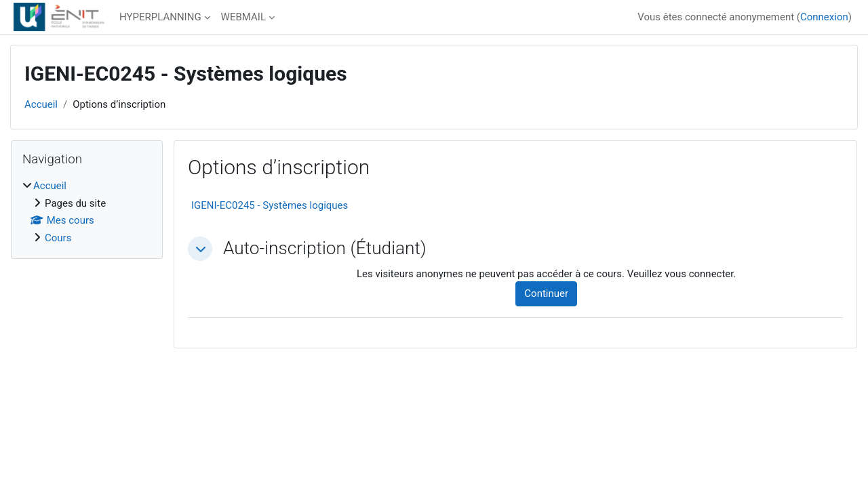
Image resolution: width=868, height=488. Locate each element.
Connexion (824, 17)
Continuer (546, 293)
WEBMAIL (243, 17)
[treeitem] (87, 212)
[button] (200, 249)
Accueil (41, 104)
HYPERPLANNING (160, 17)
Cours (58, 238)
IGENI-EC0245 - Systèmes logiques (270, 205)
